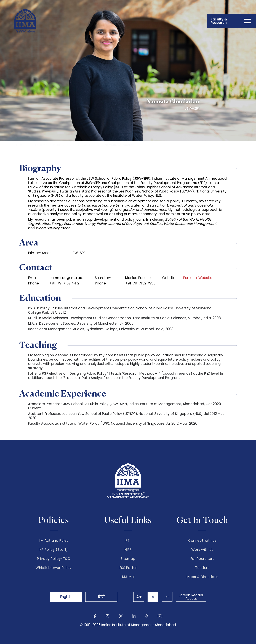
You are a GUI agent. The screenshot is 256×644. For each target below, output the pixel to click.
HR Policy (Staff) (54, 550)
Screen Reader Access (191, 597)
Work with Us (202, 550)
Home (19, 145)
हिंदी (101, 597)
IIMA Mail (128, 577)
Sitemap (128, 559)
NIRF (128, 550)
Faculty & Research (48, 145)
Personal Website (198, 278)
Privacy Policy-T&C (54, 559)
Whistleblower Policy (54, 568)
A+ (139, 597)
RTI (128, 541)
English (66, 597)
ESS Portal (128, 568)
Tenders (202, 568)
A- (167, 597)
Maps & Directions (202, 577)
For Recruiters (202, 559)
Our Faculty (84, 145)
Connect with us (202, 541)
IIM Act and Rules (54, 541)
